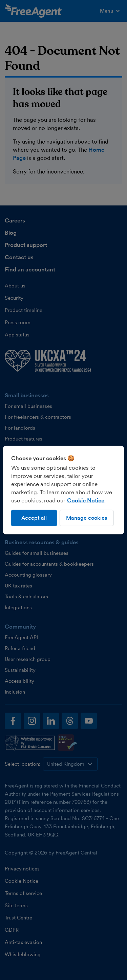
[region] (63, 490)
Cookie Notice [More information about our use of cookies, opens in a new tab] (86, 500)
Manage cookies (87, 518)
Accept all (34, 518)
